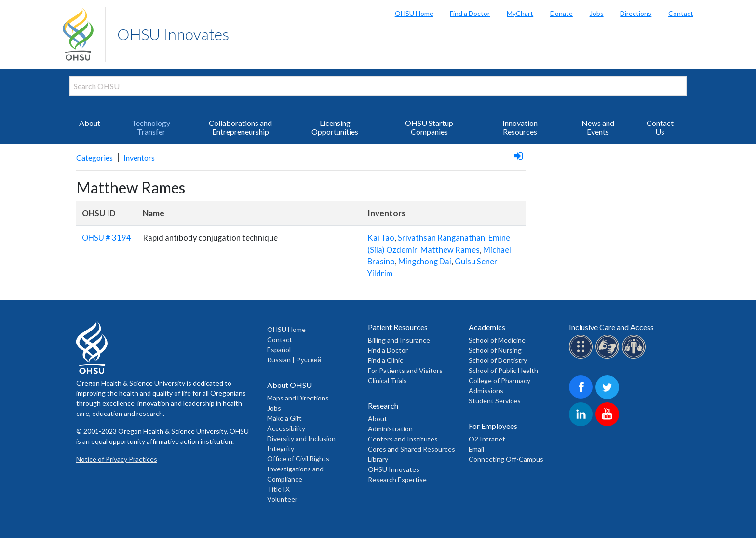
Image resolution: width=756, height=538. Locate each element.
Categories (94, 158)
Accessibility (286, 428)
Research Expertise (397, 479)
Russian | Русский (294, 360)
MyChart (520, 13)
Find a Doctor (470, 13)
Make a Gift (284, 418)
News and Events (598, 127)
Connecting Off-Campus (506, 459)
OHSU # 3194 (107, 238)
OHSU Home (414, 13)
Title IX (278, 489)
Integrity (281, 448)
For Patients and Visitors (405, 370)
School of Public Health (503, 370)
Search (746, 10)
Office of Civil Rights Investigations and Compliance (298, 469)
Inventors (139, 158)
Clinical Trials (387, 380)
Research (383, 406)
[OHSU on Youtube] (609, 424)
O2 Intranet (487, 439)
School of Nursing (495, 350)
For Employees (493, 426)
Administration (390, 429)
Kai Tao (381, 238)
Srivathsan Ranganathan (441, 238)
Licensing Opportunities (335, 127)
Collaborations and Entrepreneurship (240, 127)
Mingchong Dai (425, 262)
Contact (681, 13)
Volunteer (282, 499)
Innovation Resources (520, 127)
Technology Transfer (151, 127)
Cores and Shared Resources (412, 449)
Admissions (486, 391)
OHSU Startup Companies (429, 127)
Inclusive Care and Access (611, 327)
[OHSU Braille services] (582, 357)
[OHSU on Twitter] (609, 397)
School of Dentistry (498, 360)
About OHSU (290, 385)
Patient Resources (398, 327)
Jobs (597, 13)
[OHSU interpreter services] (635, 357)
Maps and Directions (298, 398)
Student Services (495, 401)
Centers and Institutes (403, 439)
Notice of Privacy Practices (117, 459)
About (90, 123)
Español (279, 350)
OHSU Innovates (173, 34)
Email (476, 449)
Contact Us (660, 127)
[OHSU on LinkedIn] (582, 424)
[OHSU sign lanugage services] (609, 357)
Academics (487, 327)
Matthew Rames (450, 250)
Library (378, 459)
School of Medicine (497, 340)
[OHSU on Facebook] (582, 397)
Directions (636, 13)
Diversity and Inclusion (301, 438)
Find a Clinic (385, 360)
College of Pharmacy (499, 380)
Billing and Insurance (399, 340)
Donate (561, 13)
